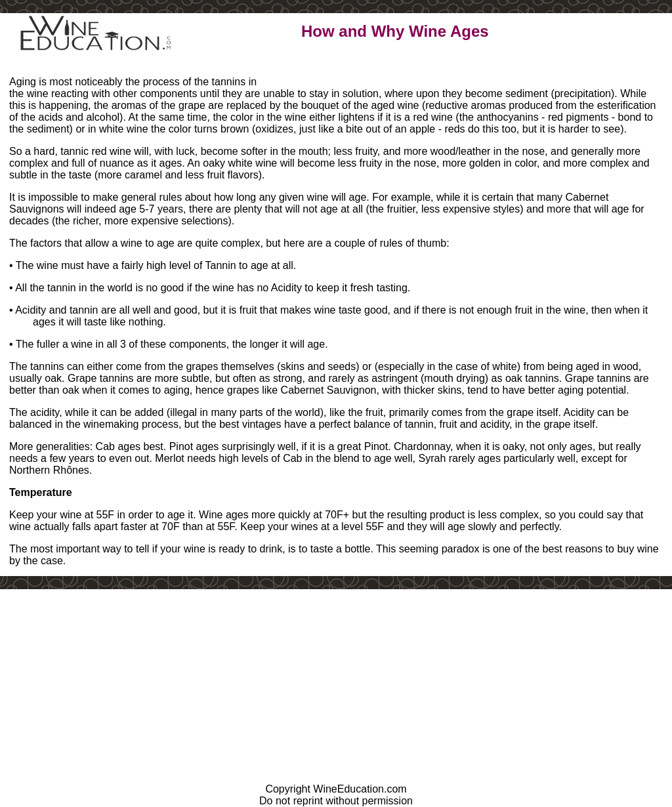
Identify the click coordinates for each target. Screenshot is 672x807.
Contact (502, 69)
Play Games (422, 69)
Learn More (334, 69)
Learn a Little (244, 69)
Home (166, 69)
